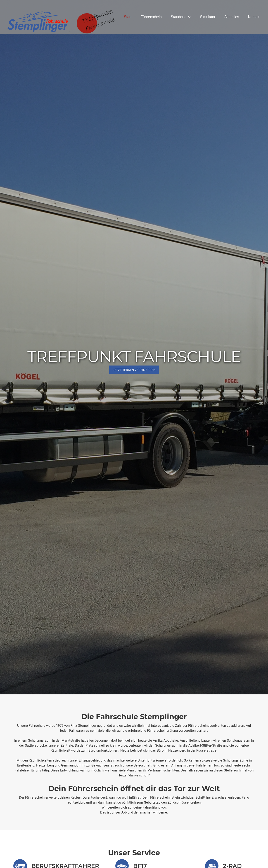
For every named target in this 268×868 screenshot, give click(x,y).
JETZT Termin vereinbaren (134, 370)
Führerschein (151, 17)
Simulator (208, 17)
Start (128, 17)
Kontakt (254, 17)
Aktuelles (232, 17)
